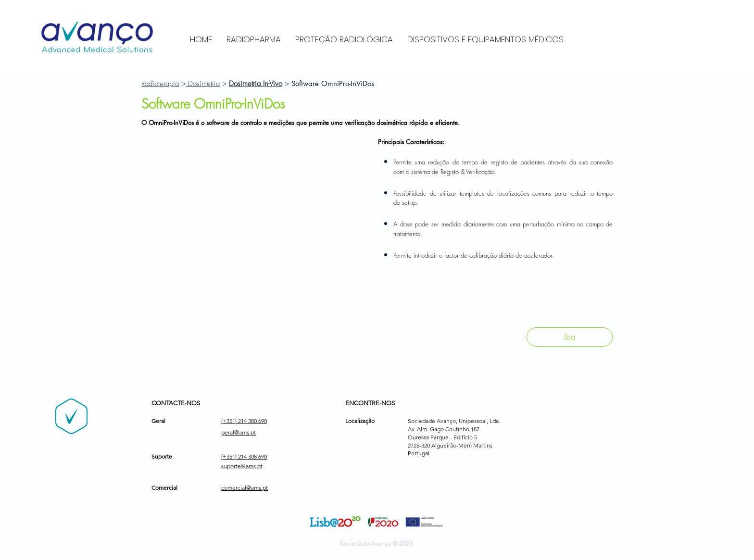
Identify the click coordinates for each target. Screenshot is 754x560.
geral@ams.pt (239, 432)
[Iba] (570, 337)
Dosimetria (203, 84)
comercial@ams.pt (245, 488)
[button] (255, 225)
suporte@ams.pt (242, 466)
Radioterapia (160, 84)
